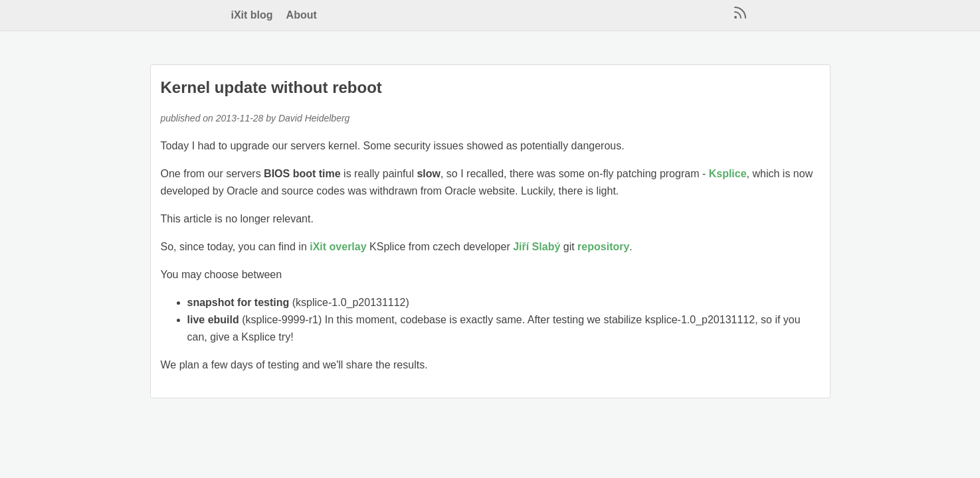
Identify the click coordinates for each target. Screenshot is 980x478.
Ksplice (728, 174)
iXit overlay (338, 247)
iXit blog (252, 15)
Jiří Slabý (537, 247)
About (302, 15)
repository (603, 247)
